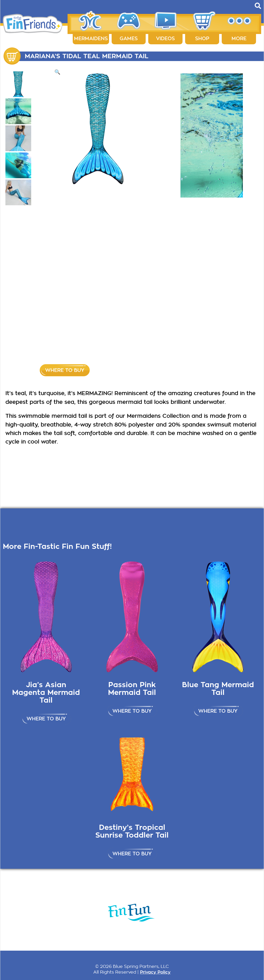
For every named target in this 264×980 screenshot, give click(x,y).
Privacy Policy (155, 972)
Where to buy (65, 370)
